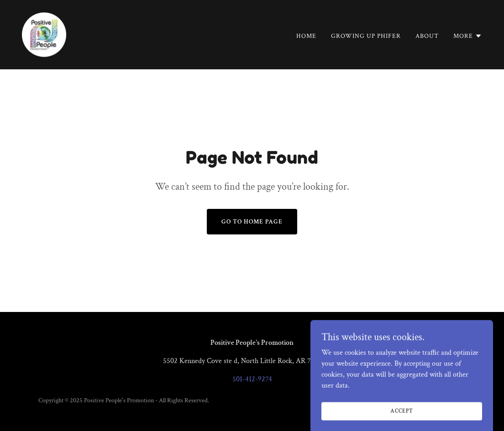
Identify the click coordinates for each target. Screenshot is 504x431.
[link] (44, 34)
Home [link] (306, 36)
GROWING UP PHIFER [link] (366, 36)
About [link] (427, 36)
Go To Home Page (252, 222)
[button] (468, 36)
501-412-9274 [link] (252, 379)
